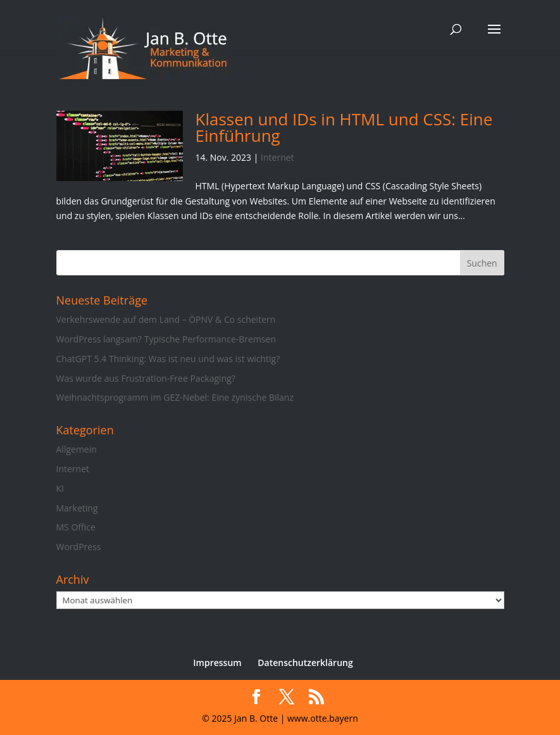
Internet (277, 157)
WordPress (79, 547)
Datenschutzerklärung (305, 663)
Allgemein (77, 449)
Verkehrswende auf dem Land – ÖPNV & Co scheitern (166, 319)
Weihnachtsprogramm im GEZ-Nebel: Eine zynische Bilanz (175, 397)
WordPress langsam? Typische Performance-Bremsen (166, 339)
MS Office (76, 527)
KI (60, 488)
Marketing (77, 508)
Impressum (217, 663)
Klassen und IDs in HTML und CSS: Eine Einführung (344, 127)
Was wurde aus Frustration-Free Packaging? (146, 378)
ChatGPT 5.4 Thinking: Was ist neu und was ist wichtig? (168, 359)
